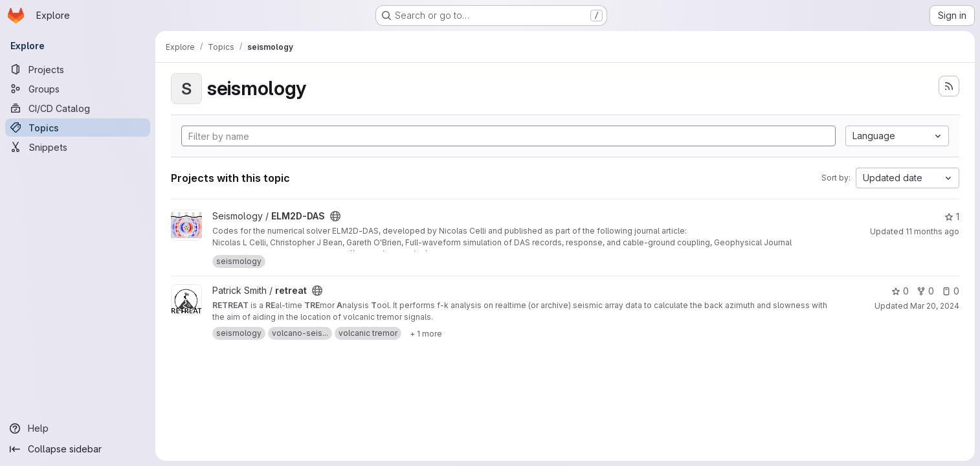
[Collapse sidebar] (78, 449)
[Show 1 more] (426, 333)
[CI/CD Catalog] (78, 108)
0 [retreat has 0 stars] (900, 291)
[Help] (78, 428)
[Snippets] (78, 147)
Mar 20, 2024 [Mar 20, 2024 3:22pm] (935, 306)
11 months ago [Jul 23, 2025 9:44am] (932, 231)
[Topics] (78, 128)
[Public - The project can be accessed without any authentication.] (335, 216)
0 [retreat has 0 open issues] (951, 291)
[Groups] (78, 89)
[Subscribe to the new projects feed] (949, 86)
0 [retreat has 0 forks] (925, 291)
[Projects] (78, 69)
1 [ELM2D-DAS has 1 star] (952, 216)
